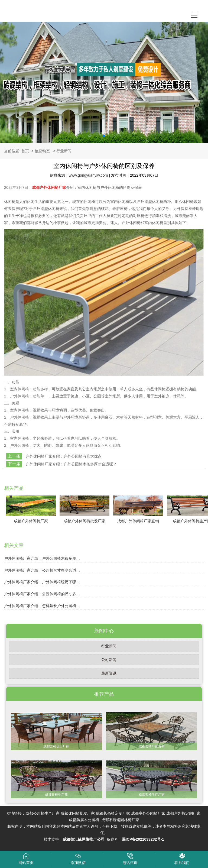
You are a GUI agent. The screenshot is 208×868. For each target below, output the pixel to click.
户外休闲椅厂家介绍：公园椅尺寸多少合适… (42, 570)
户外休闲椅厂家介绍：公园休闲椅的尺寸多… (42, 594)
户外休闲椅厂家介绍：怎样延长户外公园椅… (42, 606)
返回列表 (14, 473)
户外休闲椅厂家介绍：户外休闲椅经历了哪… (42, 582)
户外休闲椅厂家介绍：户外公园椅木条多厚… (42, 558)
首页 (25, 151)
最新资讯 (109, 673)
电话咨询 (130, 859)
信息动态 (42, 151)
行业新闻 (109, 646)
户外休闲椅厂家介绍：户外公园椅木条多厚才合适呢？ (71, 464)
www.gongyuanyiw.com (88, 175)
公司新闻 (109, 660)
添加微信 (78, 859)
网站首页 (26, 859)
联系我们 (182, 859)
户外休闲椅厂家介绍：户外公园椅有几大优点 (63, 456)
